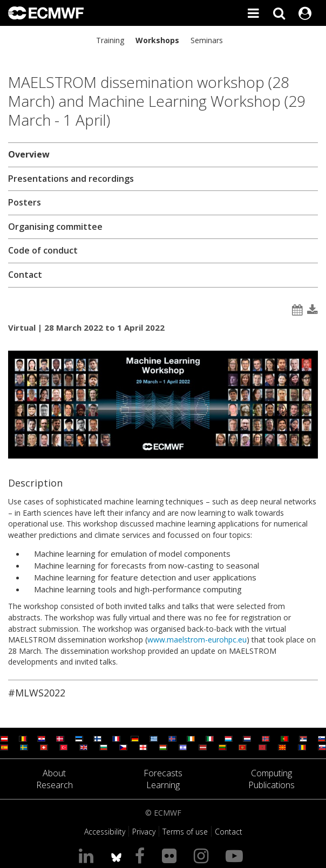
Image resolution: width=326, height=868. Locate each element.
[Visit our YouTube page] (236, 855)
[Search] (279, 13)
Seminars (207, 40)
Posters (25, 202)
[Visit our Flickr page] (171, 855)
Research (55, 785)
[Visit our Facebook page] (142, 855)
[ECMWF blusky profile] (116, 855)
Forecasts (163, 773)
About (54, 773)
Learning (163, 785)
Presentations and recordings (71, 179)
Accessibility (105, 832)
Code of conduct (43, 250)
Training (110, 40)
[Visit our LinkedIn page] (88, 855)
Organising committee (55, 227)
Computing (271, 773)
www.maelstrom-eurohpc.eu (197, 640)
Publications (271, 785)
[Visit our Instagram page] (203, 855)
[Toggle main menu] (253, 13)
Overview (29, 154)
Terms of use (185, 832)
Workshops (157, 40)
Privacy (144, 832)
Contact (25, 275)
